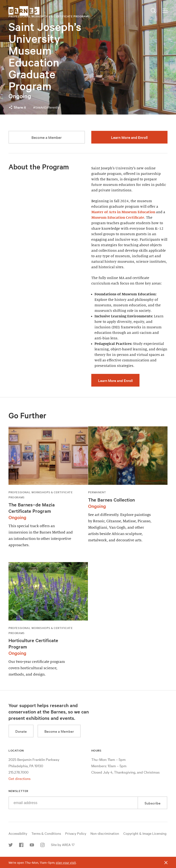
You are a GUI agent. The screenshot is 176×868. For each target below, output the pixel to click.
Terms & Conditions (46, 833)
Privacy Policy (76, 833)
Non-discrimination (105, 833)
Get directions (20, 778)
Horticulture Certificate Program (33, 643)
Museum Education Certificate (118, 218)
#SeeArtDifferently (46, 107)
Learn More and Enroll (129, 137)
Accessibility (18, 833)
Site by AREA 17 (63, 845)
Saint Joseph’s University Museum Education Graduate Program (45, 56)
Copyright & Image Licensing (145, 833)
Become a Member (47, 137)
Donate (21, 731)
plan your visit (66, 862)
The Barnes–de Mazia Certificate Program (32, 508)
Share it (17, 107)
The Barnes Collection (111, 500)
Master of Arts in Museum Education (123, 212)
